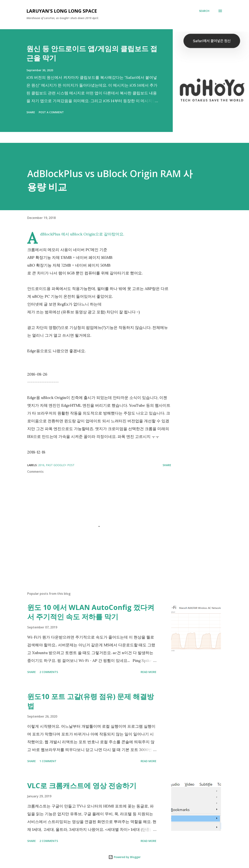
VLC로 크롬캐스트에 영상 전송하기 (82, 786)
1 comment (48, 761)
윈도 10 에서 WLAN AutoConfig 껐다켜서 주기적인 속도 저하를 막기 (91, 612)
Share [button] (31, 112)
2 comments (49, 672)
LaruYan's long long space (62, 11)
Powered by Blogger (124, 857)
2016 (41, 465)
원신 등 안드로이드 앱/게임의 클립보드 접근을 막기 (92, 53)
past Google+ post (60, 465)
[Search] (204, 11)
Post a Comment (51, 112)
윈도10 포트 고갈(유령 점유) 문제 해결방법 (91, 701)
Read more (149, 672)
